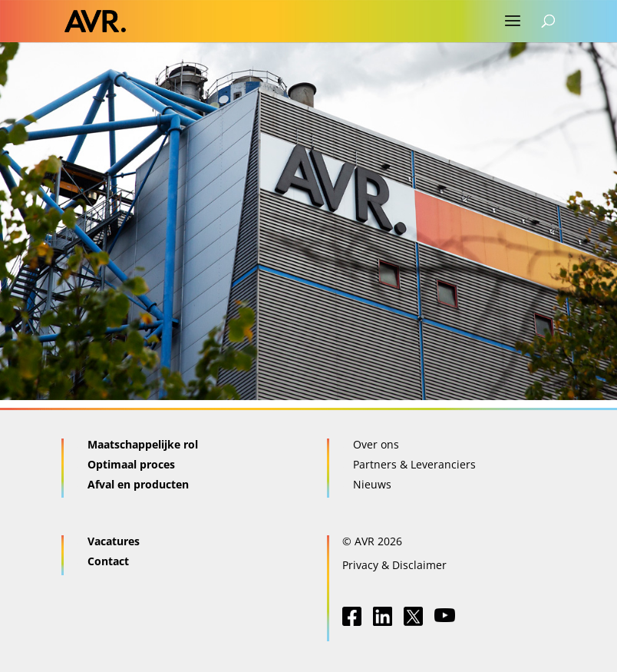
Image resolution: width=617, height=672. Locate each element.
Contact (108, 561)
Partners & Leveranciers (414, 464)
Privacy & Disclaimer (394, 565)
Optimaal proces (131, 464)
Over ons (376, 444)
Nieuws (372, 484)
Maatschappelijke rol (143, 444)
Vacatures (114, 541)
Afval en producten (138, 484)
